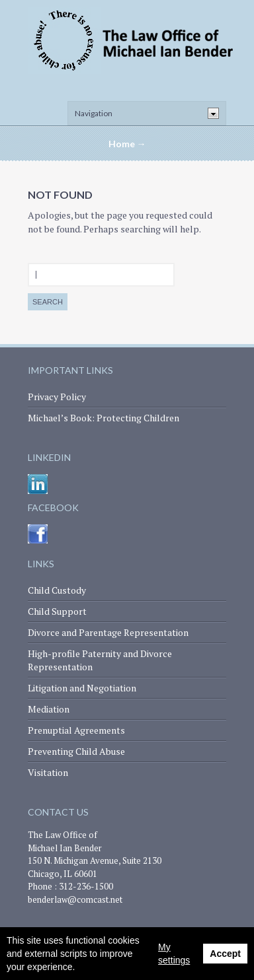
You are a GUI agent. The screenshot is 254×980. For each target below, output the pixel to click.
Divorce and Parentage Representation (108, 632)
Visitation (48, 772)
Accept (225, 954)
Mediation (49, 709)
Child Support (57, 611)
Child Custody (57, 590)
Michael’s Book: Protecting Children (104, 418)
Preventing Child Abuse (76, 751)
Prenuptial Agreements (76, 730)
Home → (127, 144)
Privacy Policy (57, 397)
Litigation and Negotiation (82, 688)
